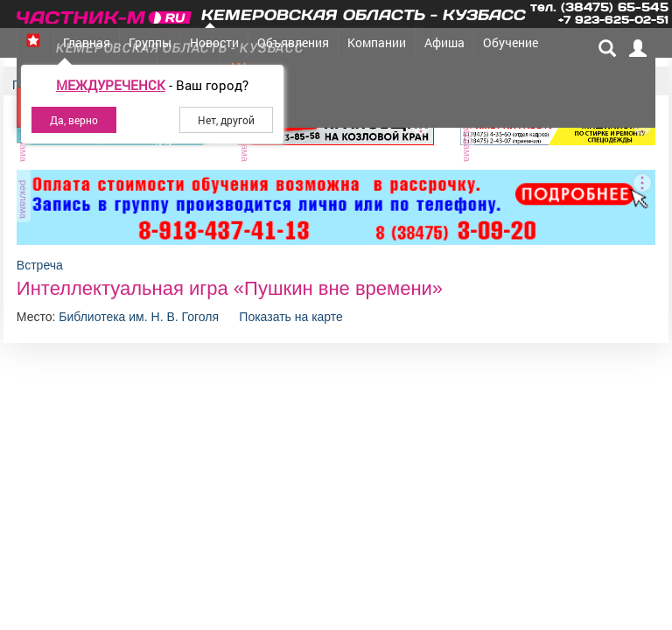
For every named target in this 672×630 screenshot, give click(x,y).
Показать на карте (291, 317)
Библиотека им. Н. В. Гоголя (140, 317)
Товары (318, 72)
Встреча (40, 265)
